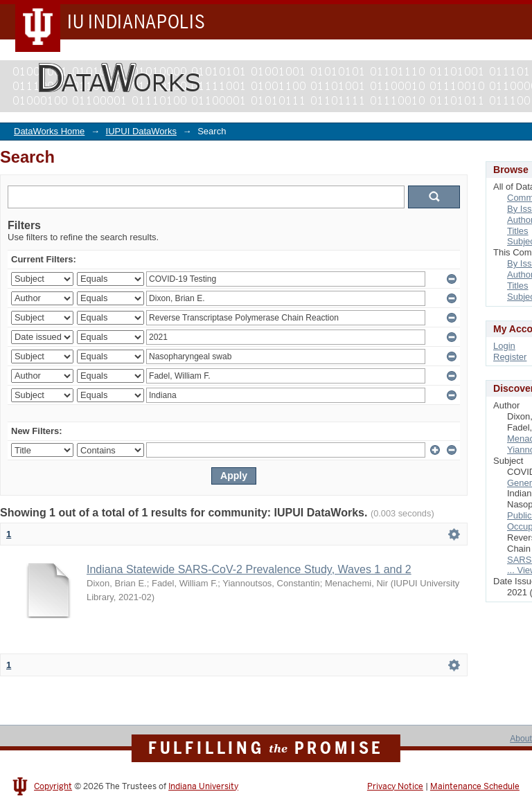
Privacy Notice (395, 786)
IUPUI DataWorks (141, 131)
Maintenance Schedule (475, 786)
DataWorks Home (49, 131)
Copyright (53, 786)
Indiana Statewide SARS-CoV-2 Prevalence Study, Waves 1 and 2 (249, 569)
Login (504, 346)
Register (510, 357)
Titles (518, 231)
